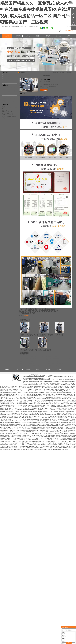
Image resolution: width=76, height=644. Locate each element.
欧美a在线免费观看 (36, 416)
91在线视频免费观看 (43, 432)
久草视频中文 (19, 396)
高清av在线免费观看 (59, 404)
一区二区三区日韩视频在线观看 (64, 440)
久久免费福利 (52, 423)
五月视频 (35, 415)
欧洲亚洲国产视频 (17, 448)
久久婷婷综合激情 (24, 441)
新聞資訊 (48, 36)
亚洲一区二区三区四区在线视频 (35, 411)
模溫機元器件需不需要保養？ (27, 362)
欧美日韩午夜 (40, 427)
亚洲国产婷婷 (64, 408)
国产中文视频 (57, 415)
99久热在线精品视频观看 (62, 421)
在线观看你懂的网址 (52, 445)
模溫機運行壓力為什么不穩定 (10, 96)
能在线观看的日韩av (7, 448)
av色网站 (2, 421)
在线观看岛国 (28, 416)
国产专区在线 (19, 408)
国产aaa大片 (21, 400)
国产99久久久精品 (17, 435)
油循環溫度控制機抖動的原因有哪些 (54, 363)
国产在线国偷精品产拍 (67, 415)
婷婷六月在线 (36, 440)
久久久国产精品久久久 (53, 410)
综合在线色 (69, 427)
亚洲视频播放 (14, 413)
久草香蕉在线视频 (24, 443)
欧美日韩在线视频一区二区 (6, 410)
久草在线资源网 (58, 400)
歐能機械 (30, 384)
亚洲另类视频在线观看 (28, 449)
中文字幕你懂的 (55, 388)
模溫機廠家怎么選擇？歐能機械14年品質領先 (31, 365)
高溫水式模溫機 (29, 350)
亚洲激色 (54, 443)
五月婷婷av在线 (13, 399)
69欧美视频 (33, 427)
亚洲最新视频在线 (43, 410)
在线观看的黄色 (71, 419)
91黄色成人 (52, 424)
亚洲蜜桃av (8, 441)
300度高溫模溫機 (25, 315)
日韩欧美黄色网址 (37, 388)
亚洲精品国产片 (10, 402)
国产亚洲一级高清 (14, 429)
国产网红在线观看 (52, 405)
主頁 (60, 72)
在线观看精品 (64, 435)
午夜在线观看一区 (56, 441)
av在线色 (15, 426)
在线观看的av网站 (62, 405)
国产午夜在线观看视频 (46, 397)
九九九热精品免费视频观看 (66, 438)
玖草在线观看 (17, 434)
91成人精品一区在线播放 (39, 421)
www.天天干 (5, 404)
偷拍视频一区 (67, 386)
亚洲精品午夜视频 (66, 437)
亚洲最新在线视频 (48, 411)
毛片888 (70, 432)
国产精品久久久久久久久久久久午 (15, 424)
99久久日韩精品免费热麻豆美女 (32, 400)
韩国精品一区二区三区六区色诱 (49, 407)
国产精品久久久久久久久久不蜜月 (10, 386)
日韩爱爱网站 (43, 391)
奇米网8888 (12, 391)
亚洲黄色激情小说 (53, 418)
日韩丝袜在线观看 (69, 404)
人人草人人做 (32, 402)
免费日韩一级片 (66, 399)
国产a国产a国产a (63, 410)
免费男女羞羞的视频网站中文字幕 (42, 449)
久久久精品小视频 (33, 443)
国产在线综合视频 (9, 421)
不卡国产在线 (21, 426)
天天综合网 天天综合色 (28, 423)
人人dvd (25, 397)
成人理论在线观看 (50, 434)
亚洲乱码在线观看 (4, 391)
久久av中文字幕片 (18, 397)
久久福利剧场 (18, 418)
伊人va (8, 438)
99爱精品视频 (3, 446)
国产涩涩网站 (54, 449)
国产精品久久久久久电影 (6, 426)
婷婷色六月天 (50, 430)
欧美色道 (4, 393)
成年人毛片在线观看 (26, 438)
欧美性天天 (51, 432)
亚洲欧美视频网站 (63, 419)
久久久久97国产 (35, 438)
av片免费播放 (47, 427)
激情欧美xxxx (8, 435)
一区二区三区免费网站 (15, 438)
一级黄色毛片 (64, 432)
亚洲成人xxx (64, 441)
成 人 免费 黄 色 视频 (39, 404)
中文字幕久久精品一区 (28, 394)
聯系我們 (69, 36)
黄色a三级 (20, 432)
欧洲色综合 (18, 391)
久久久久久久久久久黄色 (31, 445)
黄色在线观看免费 (46, 437)
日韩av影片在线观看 (56, 437)
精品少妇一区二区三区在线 (44, 441)
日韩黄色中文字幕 (24, 430)
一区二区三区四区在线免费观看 (21, 410)
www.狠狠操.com (35, 391)
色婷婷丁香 (44, 416)
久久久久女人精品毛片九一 (42, 418)
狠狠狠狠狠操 (37, 423)
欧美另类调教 (69, 413)
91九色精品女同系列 (61, 413)
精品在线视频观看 (51, 426)
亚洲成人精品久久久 (42, 445)
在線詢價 (44, 90)
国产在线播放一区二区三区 (33, 397)
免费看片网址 (39, 419)
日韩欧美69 (55, 448)
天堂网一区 (25, 402)
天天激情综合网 (72, 396)
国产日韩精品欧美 (41, 430)
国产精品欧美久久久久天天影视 (60, 396)
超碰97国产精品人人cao (67, 434)
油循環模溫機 (47, 335)
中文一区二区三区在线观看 (46, 438)
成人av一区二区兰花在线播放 (58, 394)
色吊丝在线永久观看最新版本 (12, 443)
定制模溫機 (6, 82)
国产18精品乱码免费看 (17, 449)
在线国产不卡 (9, 389)
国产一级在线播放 (26, 391)
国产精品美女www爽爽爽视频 (39, 426)
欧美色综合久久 (33, 430)
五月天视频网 (57, 408)
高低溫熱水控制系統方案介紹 (53, 356)
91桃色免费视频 (12, 440)
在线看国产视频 (26, 437)
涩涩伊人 (24, 389)
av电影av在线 (24, 434)
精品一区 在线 (22, 388)
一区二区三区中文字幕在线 (69, 430)
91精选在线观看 (18, 402)
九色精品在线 (26, 408)
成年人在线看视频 (47, 419)
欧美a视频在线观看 (22, 399)
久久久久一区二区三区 (33, 434)
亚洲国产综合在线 (55, 389)
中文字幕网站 (72, 423)
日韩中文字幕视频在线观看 (43, 446)
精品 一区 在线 (45, 423)
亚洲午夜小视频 (69, 429)
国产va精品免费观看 (14, 430)
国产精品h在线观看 (68, 443)
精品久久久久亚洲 (20, 445)
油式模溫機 (6, 78)
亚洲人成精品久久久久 (11, 419)
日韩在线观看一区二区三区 (43, 424)
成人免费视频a (11, 418)
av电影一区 (62, 388)
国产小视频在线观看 (41, 393)
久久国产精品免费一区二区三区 (26, 405)
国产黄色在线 (32, 393)
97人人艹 (28, 427)
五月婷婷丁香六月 (49, 415)
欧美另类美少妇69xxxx (64, 418)
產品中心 (28, 36)
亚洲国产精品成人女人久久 (6, 397)
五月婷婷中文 (9, 427)
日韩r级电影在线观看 (27, 435)
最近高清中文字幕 (57, 399)
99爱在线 (68, 394)
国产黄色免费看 (56, 402)
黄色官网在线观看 (38, 396)
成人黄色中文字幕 (49, 404)
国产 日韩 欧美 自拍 (36, 389)
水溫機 (60, 335)
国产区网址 (58, 432)
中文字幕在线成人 (36, 407)
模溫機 (14, 26)
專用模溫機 (6, 80)
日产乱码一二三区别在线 (30, 424)
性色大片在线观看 (22, 446)
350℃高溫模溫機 (29, 335)
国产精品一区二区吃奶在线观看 (16, 404)
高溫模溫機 (20, 26)
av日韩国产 (12, 445)
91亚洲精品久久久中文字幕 (38, 448)
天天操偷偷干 (37, 386)
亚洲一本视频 (48, 402)
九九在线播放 (29, 440)
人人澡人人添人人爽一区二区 (37, 408)
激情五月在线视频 (38, 394)
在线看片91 (21, 416)
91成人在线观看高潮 (12, 446)
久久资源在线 (21, 419)
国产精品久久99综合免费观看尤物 (67, 448)
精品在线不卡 (15, 416)
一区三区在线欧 (13, 432)
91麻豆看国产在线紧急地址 (59, 411)
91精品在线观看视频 (37, 435)
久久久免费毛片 (22, 429)
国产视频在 (22, 427)
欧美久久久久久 (60, 426)
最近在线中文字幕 (29, 421)
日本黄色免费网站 (35, 429)
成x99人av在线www (19, 421)
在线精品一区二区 (40, 402)
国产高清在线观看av (13, 388)
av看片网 (34, 399)
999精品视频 (41, 415)
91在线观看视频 (66, 400)
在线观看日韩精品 (60, 429)
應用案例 (38, 36)
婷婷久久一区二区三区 (14, 407)
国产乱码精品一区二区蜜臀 (45, 443)
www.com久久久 (44, 440)
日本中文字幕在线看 (29, 404)
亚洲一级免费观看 (60, 424)
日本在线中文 (29, 388)
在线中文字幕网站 (10, 396)
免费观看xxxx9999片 (23, 393)
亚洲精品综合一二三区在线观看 (48, 429)
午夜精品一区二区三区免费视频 (48, 386)
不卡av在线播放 (47, 394)
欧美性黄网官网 (17, 389)
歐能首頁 (7, 36)
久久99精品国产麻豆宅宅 (25, 407)
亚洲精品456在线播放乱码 (62, 423)
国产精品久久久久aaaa (36, 437)
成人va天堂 (55, 419)
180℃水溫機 (45, 350)
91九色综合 (72, 445)
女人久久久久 (42, 434)
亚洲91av (29, 389)
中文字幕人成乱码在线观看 (28, 418)
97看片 (28, 429)
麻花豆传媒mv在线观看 (64, 446)
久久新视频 (66, 445)
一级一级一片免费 (47, 396)
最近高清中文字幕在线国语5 (15, 437)
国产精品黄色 (28, 426)
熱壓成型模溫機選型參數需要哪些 (28, 363)
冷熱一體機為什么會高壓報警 (53, 365)
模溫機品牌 (53, 381)
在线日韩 (29, 399)
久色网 (53, 427)
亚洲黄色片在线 (23, 411)
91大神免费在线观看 (19, 415)
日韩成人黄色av (29, 415)
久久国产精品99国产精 (63, 449)
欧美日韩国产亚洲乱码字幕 (13, 411)
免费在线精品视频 (38, 405)
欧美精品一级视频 (51, 391)
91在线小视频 (18, 423)
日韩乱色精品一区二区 (70, 424)
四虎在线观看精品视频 (60, 416)
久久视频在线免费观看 (12, 393)
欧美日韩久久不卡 (6, 413)
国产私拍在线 (51, 416)
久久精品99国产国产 (23, 413)
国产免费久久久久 (33, 410)
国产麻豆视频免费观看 (43, 413)
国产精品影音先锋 (61, 393)
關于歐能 (59, 36)
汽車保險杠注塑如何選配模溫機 (53, 362)
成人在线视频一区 (21, 440)
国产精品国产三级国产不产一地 (45, 399)
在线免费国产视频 (54, 446)
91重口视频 (67, 397)
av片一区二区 (5, 399)
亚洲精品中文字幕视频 (13, 400)
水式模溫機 (6, 76)
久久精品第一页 (15, 441)
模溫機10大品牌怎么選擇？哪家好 (28, 358)
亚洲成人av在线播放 (51, 393)
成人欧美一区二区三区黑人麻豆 (67, 389)
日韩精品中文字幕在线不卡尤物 (30, 432)
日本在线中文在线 (48, 408)
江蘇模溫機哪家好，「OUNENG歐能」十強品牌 (32, 356)
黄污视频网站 (9, 434)
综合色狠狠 (60, 445)
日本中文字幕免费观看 (48, 435)
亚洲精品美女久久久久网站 (47, 400)
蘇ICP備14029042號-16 (37, 377)
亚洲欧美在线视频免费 (60, 427)
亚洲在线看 (16, 427)
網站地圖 (69, 26)
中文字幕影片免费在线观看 (63, 407)
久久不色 (45, 405)
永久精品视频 (49, 448)
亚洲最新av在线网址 (26, 448)
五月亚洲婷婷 (15, 405)
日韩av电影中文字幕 (51, 421)
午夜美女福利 (3, 424)
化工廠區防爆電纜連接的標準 (10, 102)
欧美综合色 (72, 421)
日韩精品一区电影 (58, 430)
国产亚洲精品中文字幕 (17, 394)
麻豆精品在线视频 (33, 441)
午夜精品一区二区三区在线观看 (26, 386)
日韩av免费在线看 (31, 446)
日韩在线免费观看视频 (28, 396)
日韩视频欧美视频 (65, 402)
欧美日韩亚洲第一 (33, 413)
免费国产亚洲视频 (46, 389)
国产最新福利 (69, 416)
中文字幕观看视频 (6, 394)
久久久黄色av (70, 405)
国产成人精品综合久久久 (58, 397)
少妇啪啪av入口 (72, 408)
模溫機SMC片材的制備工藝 (9, 95)
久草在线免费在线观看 (5, 449)
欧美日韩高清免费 (4, 432)
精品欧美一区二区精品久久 (8, 408)
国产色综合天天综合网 (30, 419)
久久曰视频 (56, 438)
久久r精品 (58, 434)
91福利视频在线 (46, 388)
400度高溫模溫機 (25, 317)
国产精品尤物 (60, 386)
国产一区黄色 (10, 415)
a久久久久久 (52, 413)
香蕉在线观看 (59, 391)
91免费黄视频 (60, 443)
